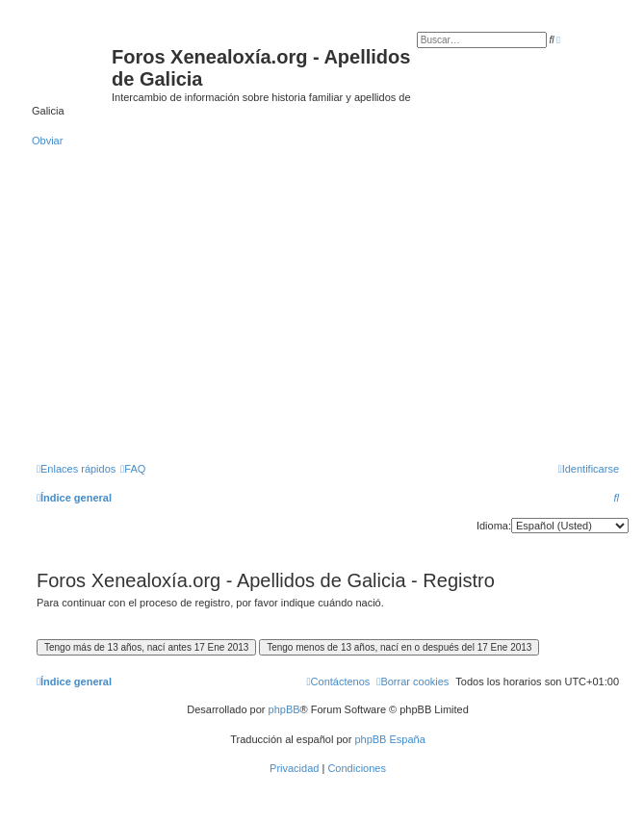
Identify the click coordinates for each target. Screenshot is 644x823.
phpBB (284, 709)
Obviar (47, 141)
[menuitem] (133, 469)
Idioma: (494, 526)
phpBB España (389, 739)
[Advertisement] (328, 313)
